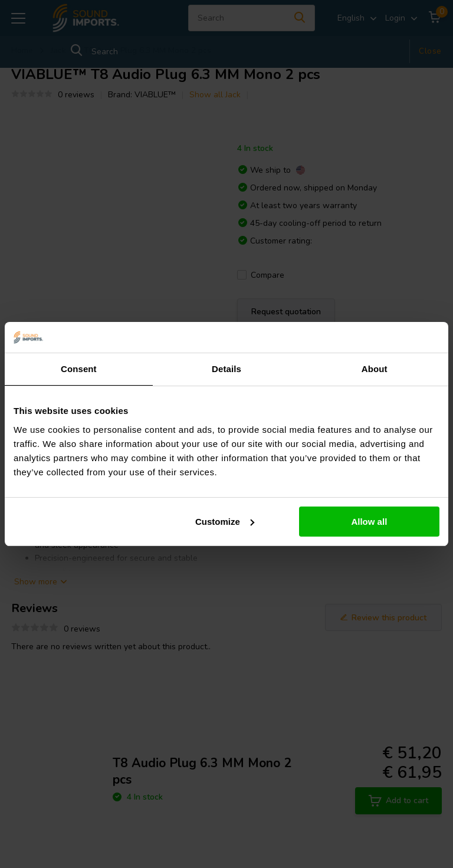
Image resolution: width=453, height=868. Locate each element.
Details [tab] (226, 369)
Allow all (369, 522)
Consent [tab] (79, 369)
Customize (225, 522)
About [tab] (375, 369)
